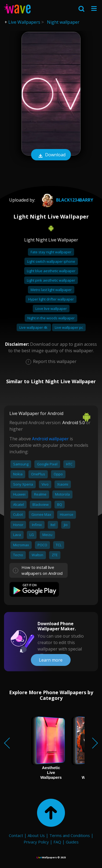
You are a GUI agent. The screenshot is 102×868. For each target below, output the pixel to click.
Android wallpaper (50, 439)
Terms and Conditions (70, 835)
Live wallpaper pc (69, 327)
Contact (16, 835)
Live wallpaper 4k (34, 327)
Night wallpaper (63, 22)
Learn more (51, 660)
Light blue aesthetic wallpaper (51, 271)
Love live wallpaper (51, 309)
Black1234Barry (66, 200)
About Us (36, 835)
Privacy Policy (36, 842)
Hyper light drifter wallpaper (51, 299)
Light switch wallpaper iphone (51, 261)
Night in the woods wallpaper (51, 318)
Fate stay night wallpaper (51, 252)
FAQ (57, 842)
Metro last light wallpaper (51, 290)
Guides (72, 842)
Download (51, 155)
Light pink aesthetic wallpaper (51, 280)
